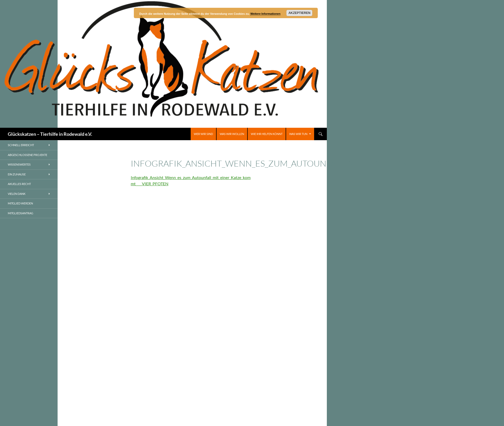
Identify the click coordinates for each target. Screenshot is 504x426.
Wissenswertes (19, 164)
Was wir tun (298, 134)
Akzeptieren (299, 13)
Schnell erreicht (21, 145)
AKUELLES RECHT (19, 184)
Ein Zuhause (17, 174)
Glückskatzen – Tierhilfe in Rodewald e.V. (50, 134)
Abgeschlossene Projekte (27, 155)
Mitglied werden (20, 203)
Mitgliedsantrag (20, 213)
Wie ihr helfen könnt (267, 134)
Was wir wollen (232, 134)
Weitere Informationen (265, 14)
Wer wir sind (203, 134)
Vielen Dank (17, 194)
